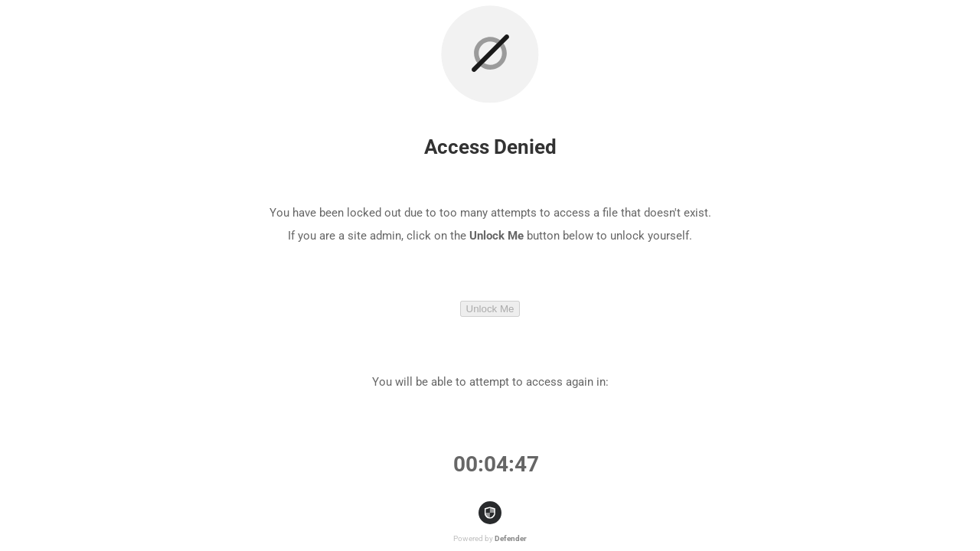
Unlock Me (490, 309)
